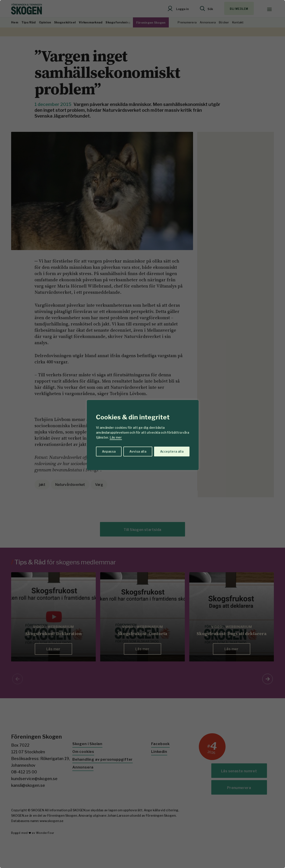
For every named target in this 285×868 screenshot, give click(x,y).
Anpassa (109, 451)
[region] (142, 434)
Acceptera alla (172, 451)
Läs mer (116, 437)
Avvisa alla (138, 451)
